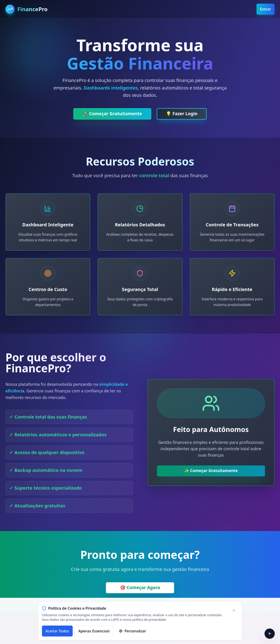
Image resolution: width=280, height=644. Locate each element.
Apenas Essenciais (94, 631)
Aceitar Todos (57, 631)
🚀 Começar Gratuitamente (111, 114)
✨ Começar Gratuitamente (211, 472)
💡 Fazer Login (183, 114)
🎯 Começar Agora (140, 589)
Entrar (265, 9)
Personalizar (132, 631)
